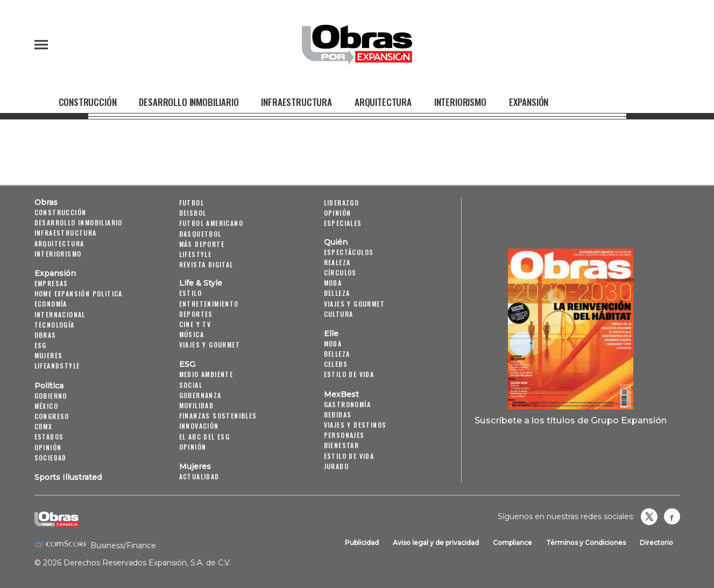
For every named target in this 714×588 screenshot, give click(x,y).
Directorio (656, 543)
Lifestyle (196, 254)
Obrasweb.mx (672, 516)
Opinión (48, 447)
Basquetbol (200, 234)
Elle (331, 334)
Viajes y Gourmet (210, 345)
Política (49, 386)
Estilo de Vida (349, 456)
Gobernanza (200, 395)
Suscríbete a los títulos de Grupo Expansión (571, 420)
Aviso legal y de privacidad (436, 543)
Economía (51, 304)
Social (191, 385)
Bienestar (342, 445)
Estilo (190, 293)
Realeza (337, 262)
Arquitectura (383, 102)
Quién (336, 242)
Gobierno (51, 396)
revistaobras (649, 516)
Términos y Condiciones (586, 543)
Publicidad (362, 543)
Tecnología (55, 325)
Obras (46, 202)
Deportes (196, 314)
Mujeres (49, 355)
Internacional (60, 314)
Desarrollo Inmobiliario (189, 102)
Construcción (88, 102)
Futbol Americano (211, 223)
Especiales (343, 223)
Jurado (336, 466)
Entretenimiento (209, 304)
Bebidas (338, 415)
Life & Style (201, 283)
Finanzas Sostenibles (218, 416)
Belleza (337, 293)
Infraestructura (296, 102)
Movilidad (197, 405)
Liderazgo (342, 203)
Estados (49, 437)
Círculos (340, 272)
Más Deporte (202, 244)
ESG (41, 345)
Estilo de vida (349, 374)
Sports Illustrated (68, 477)
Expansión (529, 102)
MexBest (341, 394)
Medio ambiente (206, 374)
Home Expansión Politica (79, 293)
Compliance (512, 543)
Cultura (339, 314)
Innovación (199, 426)
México (46, 406)
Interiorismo (460, 102)
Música (192, 334)
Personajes (344, 435)
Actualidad (199, 476)
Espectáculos (349, 252)
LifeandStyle (57, 366)
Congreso (52, 416)
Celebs (336, 364)
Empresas (51, 283)
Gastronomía (347, 404)
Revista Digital (206, 264)
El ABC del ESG (205, 437)
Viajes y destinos (355, 425)
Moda (333, 283)
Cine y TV (195, 324)
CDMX (44, 426)
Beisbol (193, 213)
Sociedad (51, 458)
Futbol (192, 203)
